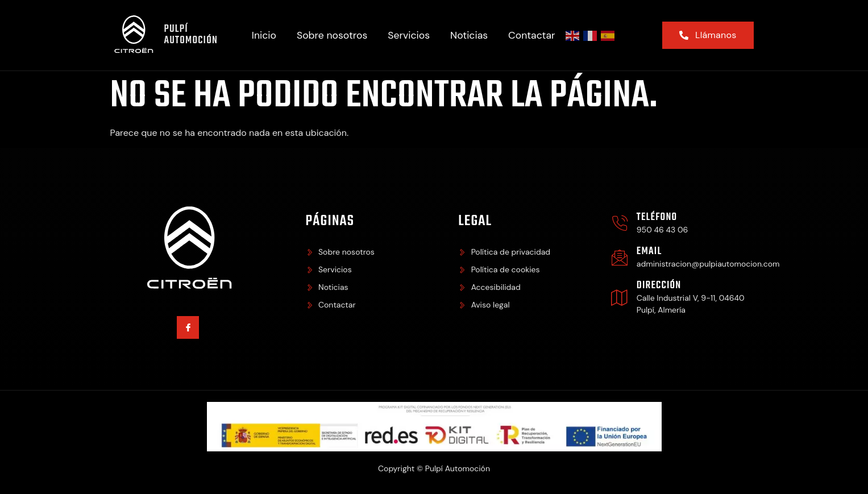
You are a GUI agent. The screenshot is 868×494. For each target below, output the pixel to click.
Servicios (409, 35)
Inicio (264, 35)
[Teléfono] (620, 223)
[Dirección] (620, 297)
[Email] (620, 258)
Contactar (531, 35)
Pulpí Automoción (191, 35)
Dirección (659, 286)
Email (649, 252)
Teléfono (657, 217)
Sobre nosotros (332, 35)
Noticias (469, 35)
